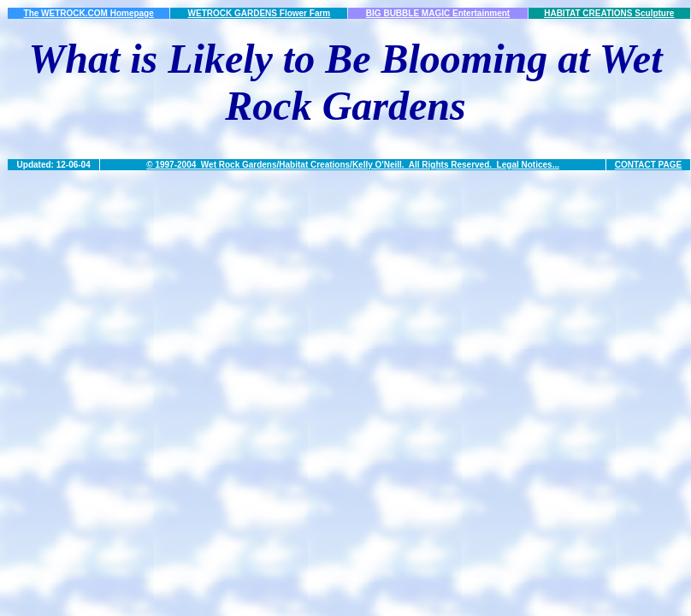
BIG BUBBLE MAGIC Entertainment (438, 13)
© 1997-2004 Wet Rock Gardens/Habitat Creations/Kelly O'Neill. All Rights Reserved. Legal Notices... (353, 165)
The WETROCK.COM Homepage (89, 13)
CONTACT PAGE (649, 165)
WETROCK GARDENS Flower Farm (260, 13)
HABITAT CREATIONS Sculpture (609, 13)
